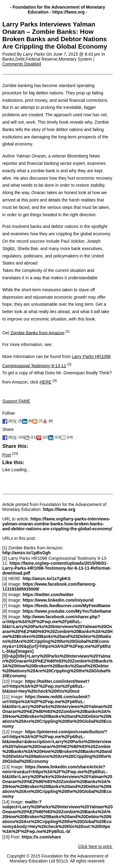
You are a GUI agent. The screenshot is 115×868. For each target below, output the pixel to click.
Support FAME (16, 401)
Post (7, 455)
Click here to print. (96, 846)
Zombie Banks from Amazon (37, 332)
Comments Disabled (22, 64)
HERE (46, 382)
